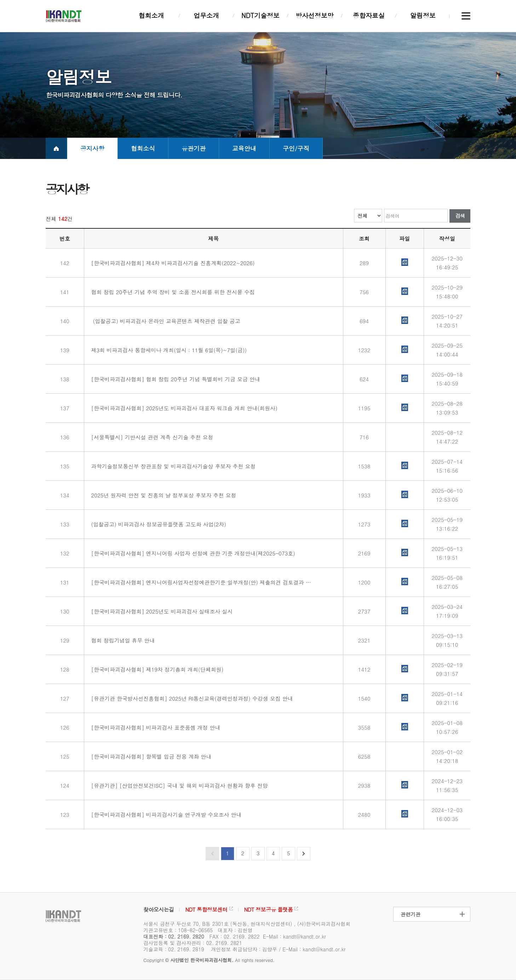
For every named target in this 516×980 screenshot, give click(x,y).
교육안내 (244, 148)
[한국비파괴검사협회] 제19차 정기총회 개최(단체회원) (157, 669)
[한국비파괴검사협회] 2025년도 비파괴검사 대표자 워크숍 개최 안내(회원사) (184, 408)
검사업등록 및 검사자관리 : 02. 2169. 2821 (193, 943)
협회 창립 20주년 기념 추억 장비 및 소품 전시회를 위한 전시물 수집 (172, 292)
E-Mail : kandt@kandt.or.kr (294, 936)
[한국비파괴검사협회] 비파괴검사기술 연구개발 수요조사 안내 (166, 814)
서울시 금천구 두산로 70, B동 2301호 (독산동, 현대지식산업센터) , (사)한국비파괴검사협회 (247, 924)
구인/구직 (296, 148)
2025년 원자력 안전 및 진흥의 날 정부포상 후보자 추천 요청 (163, 495)
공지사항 (92, 148)
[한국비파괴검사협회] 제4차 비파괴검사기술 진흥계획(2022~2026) (172, 263)
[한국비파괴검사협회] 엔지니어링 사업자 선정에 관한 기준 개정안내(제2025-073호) (192, 553)
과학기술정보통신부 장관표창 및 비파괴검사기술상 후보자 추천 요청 (173, 466)
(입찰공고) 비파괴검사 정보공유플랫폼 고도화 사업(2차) (158, 524)
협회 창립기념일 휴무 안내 (122, 640)
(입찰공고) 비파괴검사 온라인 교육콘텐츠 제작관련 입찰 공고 (165, 321)
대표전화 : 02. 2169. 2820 (174, 936)
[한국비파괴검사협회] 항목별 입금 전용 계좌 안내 (151, 756)
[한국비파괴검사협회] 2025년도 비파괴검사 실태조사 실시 (161, 611)
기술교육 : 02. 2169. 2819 (174, 949)
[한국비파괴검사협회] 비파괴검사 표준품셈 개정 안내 (155, 727)
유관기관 (194, 148)
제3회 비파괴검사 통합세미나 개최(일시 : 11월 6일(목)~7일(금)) (168, 350)
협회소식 (143, 148)
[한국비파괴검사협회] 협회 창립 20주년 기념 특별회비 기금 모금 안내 (175, 379)
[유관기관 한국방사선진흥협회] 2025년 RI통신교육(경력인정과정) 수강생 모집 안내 (191, 698)
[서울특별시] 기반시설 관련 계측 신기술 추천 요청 (151, 437)
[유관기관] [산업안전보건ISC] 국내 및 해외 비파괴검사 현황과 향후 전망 (179, 785)
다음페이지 (304, 854)
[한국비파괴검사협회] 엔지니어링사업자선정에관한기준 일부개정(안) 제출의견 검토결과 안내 (201, 582)
